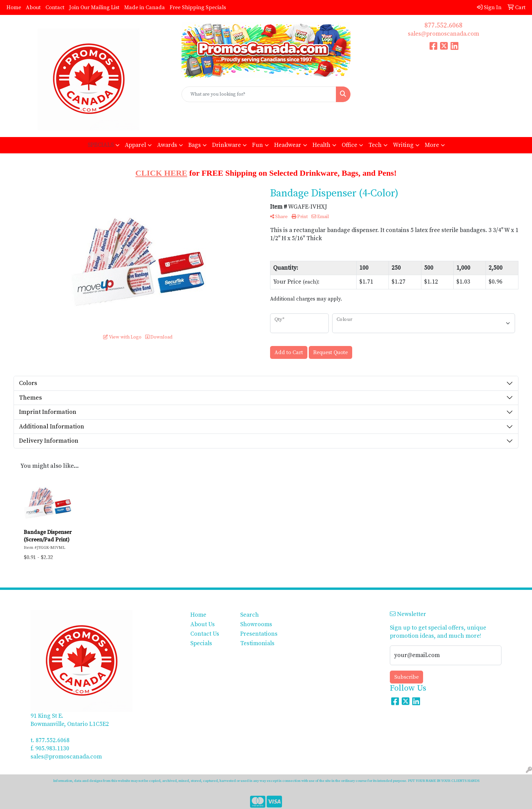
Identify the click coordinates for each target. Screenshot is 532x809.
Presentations (259, 634)
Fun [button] (258, 145)
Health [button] (321, 145)
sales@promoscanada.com (443, 34)
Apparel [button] (135, 145)
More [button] (432, 145)
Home (14, 7)
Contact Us (205, 634)
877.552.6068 (443, 26)
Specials (201, 643)
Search (250, 615)
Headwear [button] (288, 145)
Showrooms (256, 624)
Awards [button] (167, 145)
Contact (55, 7)
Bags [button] (195, 145)
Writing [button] (403, 145)
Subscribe (406, 677)
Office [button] (349, 145)
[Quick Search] (259, 94)
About (33, 7)
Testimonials (257, 643)
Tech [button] (375, 145)
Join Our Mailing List (94, 7)
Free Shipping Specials (198, 7)
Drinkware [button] (226, 145)
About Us (203, 624)
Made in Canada (145, 7)
